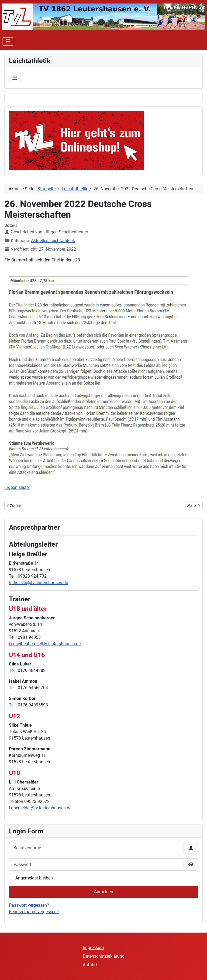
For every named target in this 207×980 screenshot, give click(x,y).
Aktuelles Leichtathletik (53, 241)
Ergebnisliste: (17, 487)
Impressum (93, 948)
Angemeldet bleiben (34, 878)
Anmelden (104, 892)
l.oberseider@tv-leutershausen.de (40, 808)
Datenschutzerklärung (104, 956)
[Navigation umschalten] (8, 42)
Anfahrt (90, 965)
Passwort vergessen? (29, 905)
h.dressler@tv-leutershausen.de (38, 583)
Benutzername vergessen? (34, 912)
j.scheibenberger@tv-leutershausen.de (45, 644)
